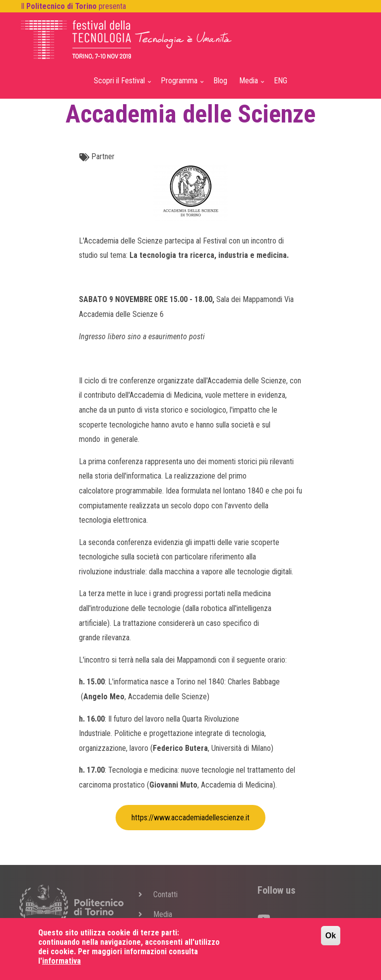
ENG (281, 81)
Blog (220, 81)
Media (250, 85)
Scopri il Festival (121, 85)
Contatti (165, 894)
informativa (62, 967)
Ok (331, 942)
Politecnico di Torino (62, 6)
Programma (180, 85)
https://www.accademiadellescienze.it (190, 818)
